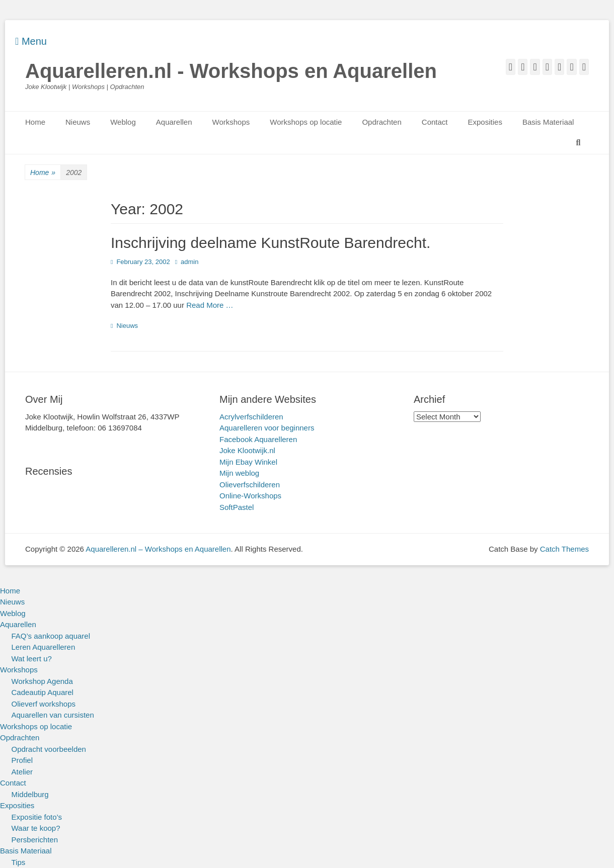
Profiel (22, 760)
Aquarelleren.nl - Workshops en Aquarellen (231, 71)
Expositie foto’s (37, 817)
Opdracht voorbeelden (49, 749)
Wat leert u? (32, 659)
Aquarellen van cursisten (53, 715)
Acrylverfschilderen (251, 417)
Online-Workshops (250, 496)
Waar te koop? (36, 828)
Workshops (231, 122)
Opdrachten (381, 122)
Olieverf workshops (44, 704)
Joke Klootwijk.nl (247, 450)
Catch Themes (564, 549)
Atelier (22, 772)
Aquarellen (174, 122)
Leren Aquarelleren (44, 647)
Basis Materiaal (548, 122)
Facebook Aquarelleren (258, 439)
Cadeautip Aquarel (43, 692)
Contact (435, 122)
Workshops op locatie (306, 122)
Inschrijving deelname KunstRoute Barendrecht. (271, 243)
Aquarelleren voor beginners (267, 428)
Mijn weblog (239, 473)
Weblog (123, 122)
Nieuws (78, 122)
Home (35, 122)
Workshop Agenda (42, 681)
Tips (19, 862)
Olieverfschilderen (250, 485)
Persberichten (35, 840)
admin (189, 262)
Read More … (210, 305)
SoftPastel (237, 507)
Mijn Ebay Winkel (248, 462)
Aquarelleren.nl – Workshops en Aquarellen (158, 549)
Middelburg (30, 794)
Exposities (485, 122)
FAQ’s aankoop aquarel (51, 636)
